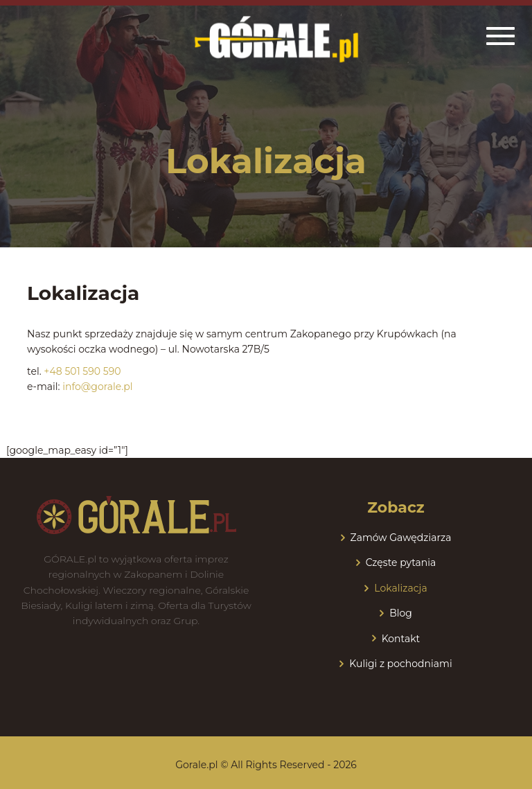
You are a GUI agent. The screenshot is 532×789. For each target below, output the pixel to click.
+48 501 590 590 (82, 371)
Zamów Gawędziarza (401, 538)
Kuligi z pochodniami (400, 664)
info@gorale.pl (97, 387)
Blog (401, 613)
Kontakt (401, 639)
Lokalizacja (400, 588)
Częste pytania (401, 562)
